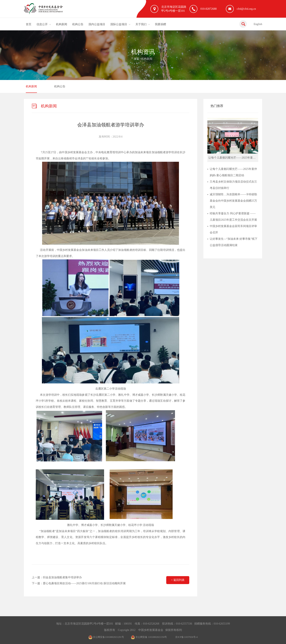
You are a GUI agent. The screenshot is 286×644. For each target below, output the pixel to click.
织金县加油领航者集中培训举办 (62, 577)
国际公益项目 (119, 24)
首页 (29, 24)
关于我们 (141, 24)
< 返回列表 (178, 580)
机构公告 (78, 24)
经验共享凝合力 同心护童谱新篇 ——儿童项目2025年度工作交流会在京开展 (233, 217)
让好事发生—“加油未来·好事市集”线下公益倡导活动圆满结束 (234, 242)
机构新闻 (62, 24)
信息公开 (42, 24)
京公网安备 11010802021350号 (149, 637)
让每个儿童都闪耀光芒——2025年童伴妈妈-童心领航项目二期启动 (233, 172)
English (258, 24)
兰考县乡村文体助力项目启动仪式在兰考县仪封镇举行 (233, 185)
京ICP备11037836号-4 (186, 637)
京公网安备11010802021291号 (106, 637)
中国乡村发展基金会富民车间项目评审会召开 (233, 229)
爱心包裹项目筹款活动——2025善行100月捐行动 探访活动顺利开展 (84, 583)
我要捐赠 (160, 24)
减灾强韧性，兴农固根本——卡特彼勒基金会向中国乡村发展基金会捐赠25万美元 (233, 201)
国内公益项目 (97, 24)
